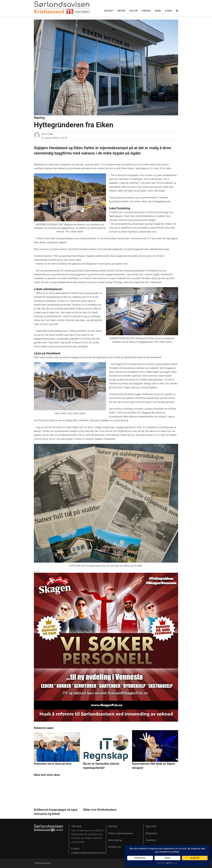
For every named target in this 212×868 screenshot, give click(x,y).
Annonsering (115, 840)
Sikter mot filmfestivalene (100, 810)
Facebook (151, 840)
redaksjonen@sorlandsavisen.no (88, 853)
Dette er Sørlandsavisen (121, 833)
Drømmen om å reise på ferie (53, 764)
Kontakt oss (115, 847)
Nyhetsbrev (151, 833)
